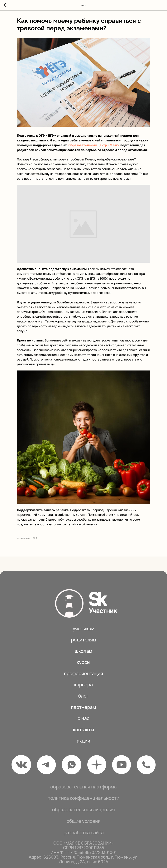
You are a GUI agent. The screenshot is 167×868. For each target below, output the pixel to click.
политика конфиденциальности (83, 787)
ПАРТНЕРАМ (83, 696)
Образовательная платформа (83, 775)
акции (83, 730)
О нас (83, 707)
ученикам (84, 618)
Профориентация (83, 662)
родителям (84, 629)
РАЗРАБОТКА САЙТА (84, 822)
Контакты (83, 719)
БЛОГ (83, 685)
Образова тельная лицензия (83, 799)
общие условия (83, 810)
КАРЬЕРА (83, 674)
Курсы (83, 651)
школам (83, 640)
